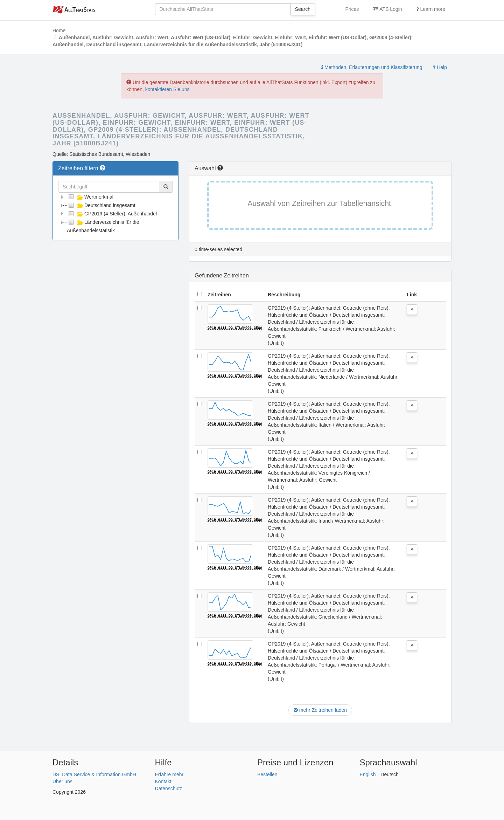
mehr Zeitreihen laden (320, 710)
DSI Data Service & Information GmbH (94, 774)
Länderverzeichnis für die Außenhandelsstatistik (103, 226)
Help (440, 67)
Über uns (62, 781)
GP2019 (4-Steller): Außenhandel (112, 214)
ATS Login (387, 9)
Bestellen (267, 774)
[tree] (115, 214)
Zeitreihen (219, 295)
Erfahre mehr (169, 774)
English (368, 774)
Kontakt (163, 781)
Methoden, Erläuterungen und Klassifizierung (372, 67)
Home (59, 30)
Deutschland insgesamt (101, 205)
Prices (352, 9)
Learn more (431, 9)
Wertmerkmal (90, 197)
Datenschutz (169, 788)
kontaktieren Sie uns (167, 89)
